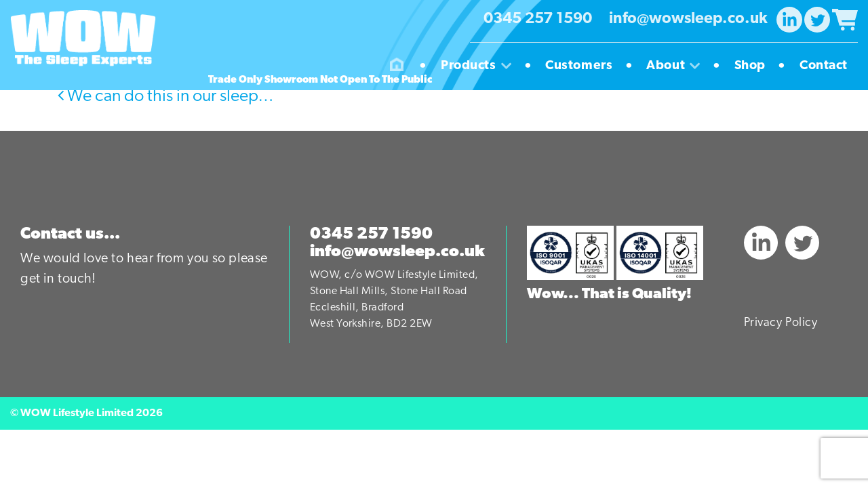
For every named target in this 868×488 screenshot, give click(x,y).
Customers (584, 66)
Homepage (397, 66)
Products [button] (481, 66)
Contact (824, 66)
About (678, 66)
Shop (755, 66)
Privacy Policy (781, 323)
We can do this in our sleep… (166, 97)
